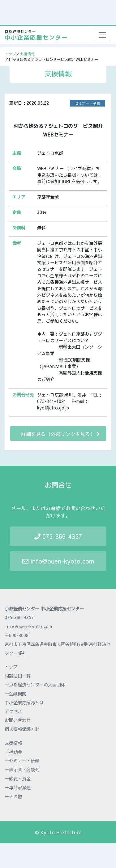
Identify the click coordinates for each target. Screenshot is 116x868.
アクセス (13, 711)
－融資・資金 (18, 778)
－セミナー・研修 (22, 761)
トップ (11, 54)
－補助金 (13, 752)
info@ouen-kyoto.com (58, 561)
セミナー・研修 (88, 103)
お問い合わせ (18, 720)
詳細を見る (60, 434)
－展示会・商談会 (22, 769)
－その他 (13, 796)
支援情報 (27, 54)
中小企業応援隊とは (24, 702)
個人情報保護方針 (22, 729)
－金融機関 (15, 694)
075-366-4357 (58, 536)
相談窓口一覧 (18, 676)
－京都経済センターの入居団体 (35, 685)
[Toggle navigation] (102, 35)
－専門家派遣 (18, 787)
